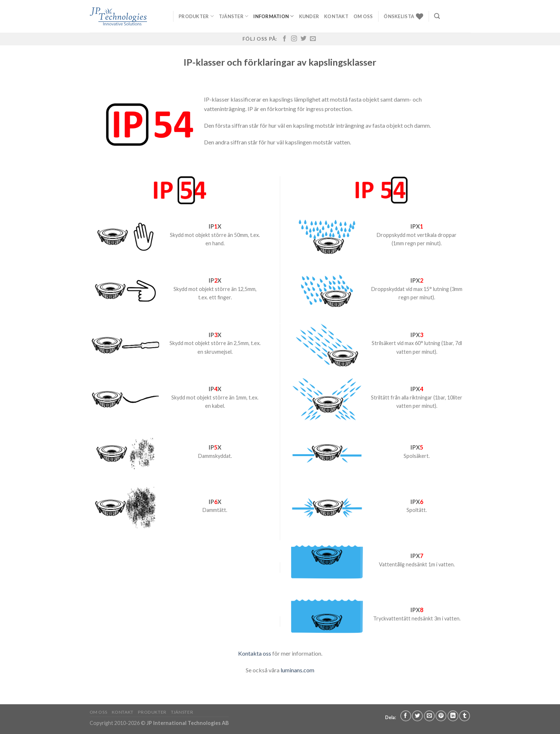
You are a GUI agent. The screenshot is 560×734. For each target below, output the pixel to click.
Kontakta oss (255, 653)
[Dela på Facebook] (406, 716)
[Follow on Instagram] (294, 39)
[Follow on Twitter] (303, 39)
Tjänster (234, 16)
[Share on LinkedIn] (453, 716)
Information (273, 16)
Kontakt (336, 16)
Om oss (363, 16)
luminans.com (297, 670)
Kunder (309, 16)
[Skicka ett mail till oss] (313, 39)
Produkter (196, 16)
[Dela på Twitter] (417, 716)
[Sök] (437, 16)
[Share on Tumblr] (465, 716)
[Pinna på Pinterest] (441, 716)
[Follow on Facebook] (285, 39)
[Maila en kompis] (429, 716)
